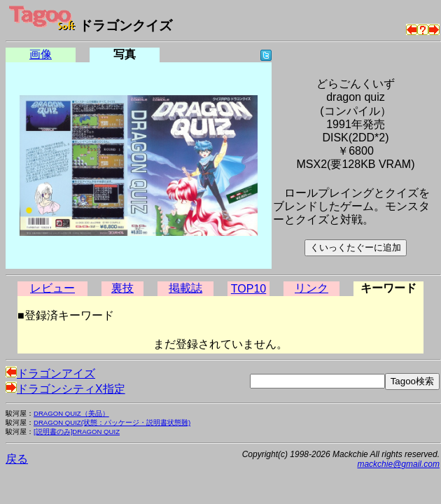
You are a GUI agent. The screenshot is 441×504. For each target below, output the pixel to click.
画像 (41, 54)
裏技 (122, 288)
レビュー (52, 288)
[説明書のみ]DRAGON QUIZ (77, 432)
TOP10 (248, 289)
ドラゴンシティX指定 (65, 389)
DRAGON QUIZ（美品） (71, 413)
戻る (17, 459)
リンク (311, 288)
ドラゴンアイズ (50, 373)
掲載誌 (185, 288)
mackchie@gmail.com (398, 464)
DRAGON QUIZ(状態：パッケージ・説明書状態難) (112, 422)
